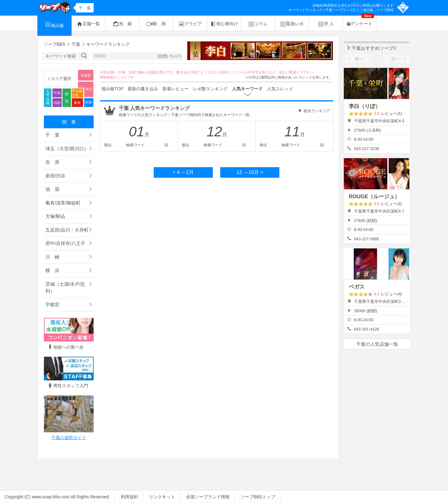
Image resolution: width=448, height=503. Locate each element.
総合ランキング (317, 111)
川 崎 (52, 257)
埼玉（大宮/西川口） (67, 149)
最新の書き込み (143, 89)
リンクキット (162, 497)
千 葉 (52, 135)
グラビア (190, 24)
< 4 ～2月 (183, 172)
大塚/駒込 (55, 216)
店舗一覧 (88, 24)
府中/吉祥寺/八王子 (65, 243)
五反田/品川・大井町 (67, 230)
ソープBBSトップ (258, 497)
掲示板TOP (112, 89)
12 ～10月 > (250, 172)
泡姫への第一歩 (65, 347)
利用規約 (129, 497)
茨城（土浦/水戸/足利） (65, 288)
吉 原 (52, 162)
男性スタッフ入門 (68, 386)
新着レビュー (175, 89)
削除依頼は (108, 77)
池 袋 (52, 189)
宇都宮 (52, 305)
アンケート (360, 21)
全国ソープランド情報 (208, 497)
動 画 (156, 24)
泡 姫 (122, 24)
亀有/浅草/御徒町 (63, 203)
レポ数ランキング (210, 89)
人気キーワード (247, 89)
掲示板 (54, 25)
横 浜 (52, 270)
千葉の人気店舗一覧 (377, 344)
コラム (258, 24)
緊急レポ (292, 24)
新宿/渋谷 (55, 176)
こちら (122, 77)
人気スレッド (280, 89)
